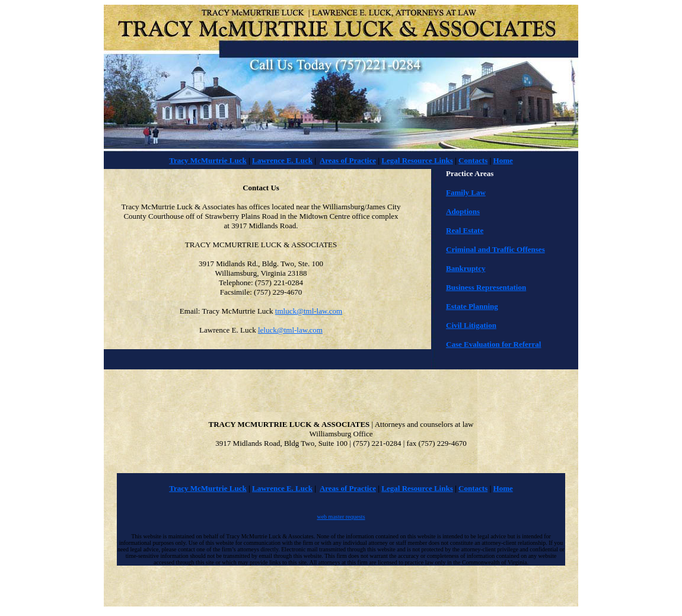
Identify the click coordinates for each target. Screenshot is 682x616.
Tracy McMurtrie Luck (208, 160)
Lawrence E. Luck (282, 160)
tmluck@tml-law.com (309, 311)
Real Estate (465, 230)
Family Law (466, 192)
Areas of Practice (348, 160)
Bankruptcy (466, 268)
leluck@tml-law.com (290, 330)
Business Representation (486, 287)
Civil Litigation (471, 325)
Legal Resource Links (417, 160)
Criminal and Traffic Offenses (495, 249)
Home (503, 160)
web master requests (341, 517)
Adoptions (463, 211)
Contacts (473, 160)
